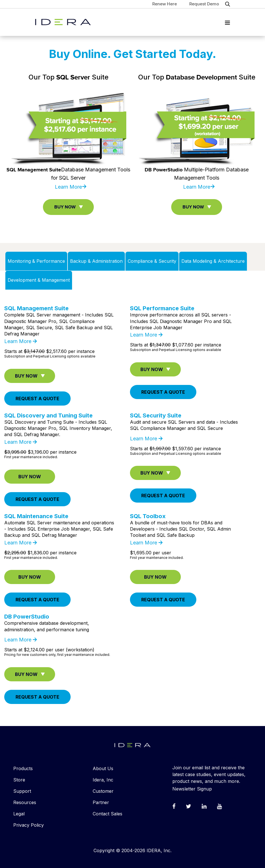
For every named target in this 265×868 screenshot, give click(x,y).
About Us (103, 768)
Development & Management (39, 280)
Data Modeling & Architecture (213, 261)
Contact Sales (107, 814)
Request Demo (204, 4)
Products (23, 768)
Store (19, 780)
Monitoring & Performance (36, 261)
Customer (103, 791)
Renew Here (165, 4)
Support (22, 791)
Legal (19, 814)
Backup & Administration (96, 261)
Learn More (68, 187)
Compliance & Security (152, 261)
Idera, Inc (103, 780)
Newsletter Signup (192, 789)
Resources (25, 802)
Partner (101, 802)
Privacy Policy (29, 825)
